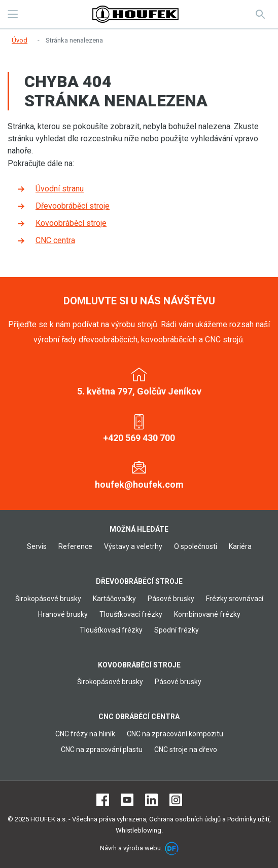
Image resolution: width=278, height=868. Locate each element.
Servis (37, 546)
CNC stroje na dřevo (186, 749)
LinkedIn (151, 800)
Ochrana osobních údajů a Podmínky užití (209, 819)
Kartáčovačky (114, 599)
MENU (13, 14)
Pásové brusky (171, 599)
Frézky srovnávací (235, 599)
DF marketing (172, 849)
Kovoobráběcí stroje (71, 223)
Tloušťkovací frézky (131, 614)
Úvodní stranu (60, 189)
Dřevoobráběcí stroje (73, 206)
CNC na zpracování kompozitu (175, 734)
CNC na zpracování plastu (102, 749)
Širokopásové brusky (48, 599)
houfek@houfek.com (139, 484)
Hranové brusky (63, 614)
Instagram (176, 800)
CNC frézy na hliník (85, 734)
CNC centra (55, 240)
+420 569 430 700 (139, 438)
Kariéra (240, 546)
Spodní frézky (177, 630)
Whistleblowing (138, 830)
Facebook (103, 800)
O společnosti (196, 546)
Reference (75, 546)
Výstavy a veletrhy (133, 546)
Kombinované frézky (207, 614)
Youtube (127, 800)
